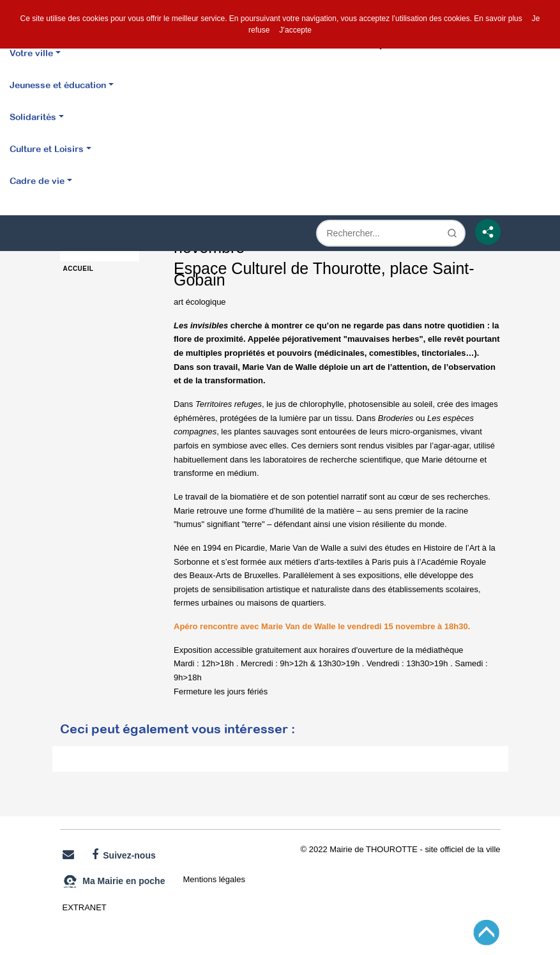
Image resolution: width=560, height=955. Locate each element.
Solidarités (33, 117)
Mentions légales (214, 879)
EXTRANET (85, 907)
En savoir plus (498, 19)
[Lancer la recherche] (452, 233)
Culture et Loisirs (47, 149)
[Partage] (488, 232)
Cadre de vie (37, 180)
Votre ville (31, 53)
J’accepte (295, 30)
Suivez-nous (124, 855)
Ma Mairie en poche (114, 882)
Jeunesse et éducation (58, 85)
